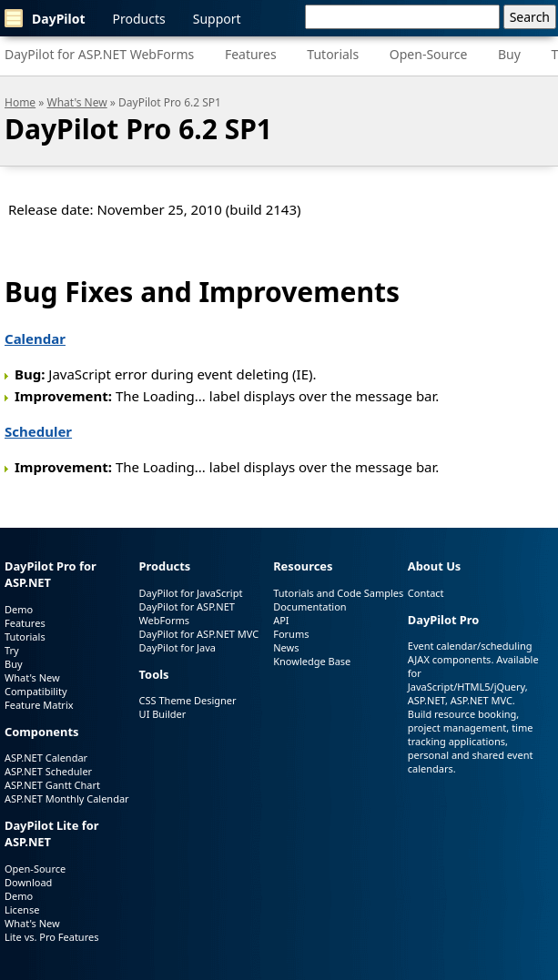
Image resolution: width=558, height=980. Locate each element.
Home (20, 102)
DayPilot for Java (178, 647)
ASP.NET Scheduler (48, 771)
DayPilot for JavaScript (191, 593)
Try (12, 650)
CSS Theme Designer (188, 700)
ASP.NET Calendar (46, 758)
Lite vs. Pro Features (51, 937)
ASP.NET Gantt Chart (52, 785)
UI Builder (163, 714)
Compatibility (36, 691)
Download (28, 882)
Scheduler (38, 431)
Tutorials (333, 54)
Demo (19, 609)
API (281, 620)
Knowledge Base (312, 661)
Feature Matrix (39, 705)
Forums (291, 634)
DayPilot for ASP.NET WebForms (99, 54)
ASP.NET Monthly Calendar (67, 798)
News (286, 647)
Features (251, 54)
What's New (77, 102)
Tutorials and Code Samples (338, 593)
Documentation (309, 606)
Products (139, 19)
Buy (509, 54)
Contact (426, 593)
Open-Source (429, 54)
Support (217, 19)
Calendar (35, 338)
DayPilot (45, 18)
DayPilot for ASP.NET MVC (199, 634)
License (22, 909)
